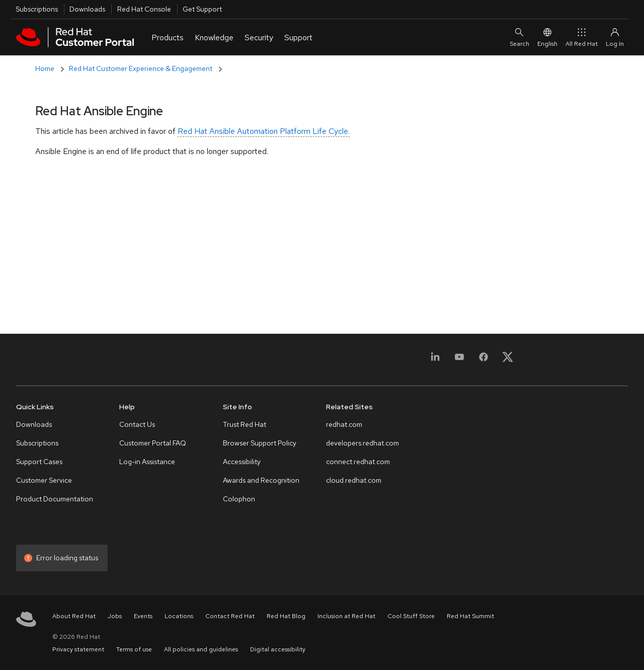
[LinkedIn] (435, 363)
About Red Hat (74, 616)
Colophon (239, 499)
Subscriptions (37, 9)
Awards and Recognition (261, 480)
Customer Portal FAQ (153, 443)
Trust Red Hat (245, 424)
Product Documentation (55, 499)
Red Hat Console (144, 9)
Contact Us (137, 424)
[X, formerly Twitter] (508, 357)
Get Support (202, 9)
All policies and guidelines (201, 649)
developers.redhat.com (363, 443)
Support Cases (39, 462)
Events (143, 616)
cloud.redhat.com (354, 480)
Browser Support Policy (260, 443)
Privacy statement (78, 649)
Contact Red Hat (230, 616)
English (547, 37)
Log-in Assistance (147, 462)
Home (45, 68)
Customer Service (44, 480)
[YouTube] (459, 363)
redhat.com (344, 424)
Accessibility (242, 462)
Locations (179, 616)
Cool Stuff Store (411, 616)
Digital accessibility (278, 649)
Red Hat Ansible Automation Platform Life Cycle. (264, 131)
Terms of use (134, 649)
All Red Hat (582, 37)
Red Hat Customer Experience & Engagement (141, 68)
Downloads (87, 9)
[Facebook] (484, 363)
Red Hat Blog (286, 616)
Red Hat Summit (470, 616)
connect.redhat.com (358, 462)
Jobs (115, 616)
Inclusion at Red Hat (346, 616)
